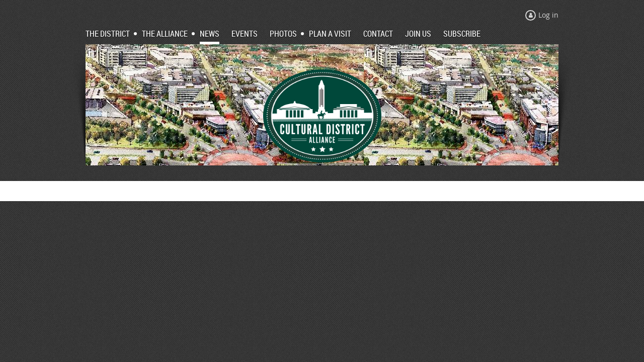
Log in (548, 15)
